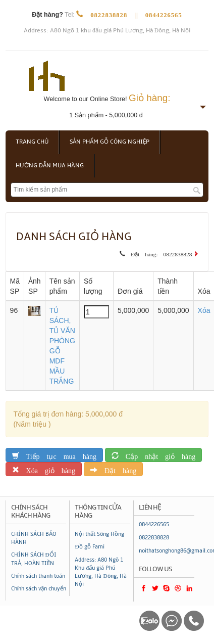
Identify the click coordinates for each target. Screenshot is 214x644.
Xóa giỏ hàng (47, 469)
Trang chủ (32, 142)
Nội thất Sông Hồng (99, 534)
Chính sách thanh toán (38, 576)
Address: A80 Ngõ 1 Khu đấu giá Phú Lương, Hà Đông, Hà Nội (100, 572)
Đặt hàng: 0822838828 (158, 253)
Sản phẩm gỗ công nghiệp (110, 142)
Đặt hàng (117, 469)
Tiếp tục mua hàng (58, 455)
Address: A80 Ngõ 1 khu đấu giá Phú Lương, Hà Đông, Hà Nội (107, 31)
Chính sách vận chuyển (39, 589)
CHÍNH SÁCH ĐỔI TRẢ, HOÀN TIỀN (34, 559)
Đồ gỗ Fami (89, 547)
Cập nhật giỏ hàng (157, 455)
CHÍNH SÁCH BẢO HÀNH (34, 538)
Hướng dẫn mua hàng (50, 166)
